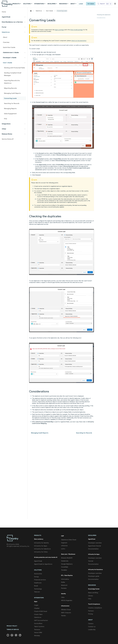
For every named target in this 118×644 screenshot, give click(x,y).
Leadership (92, 630)
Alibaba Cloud (66, 610)
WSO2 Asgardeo (67, 600)
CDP (62, 536)
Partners (91, 611)
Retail (36, 586)
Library (91, 596)
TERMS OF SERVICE (13, 629)
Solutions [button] (27, 4)
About (90, 620)
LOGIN (81, 4)
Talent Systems (39, 626)
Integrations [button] (39, 4)
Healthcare (38, 583)
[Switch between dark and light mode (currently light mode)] (115, 4)
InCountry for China (41, 552)
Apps (36, 602)
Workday (37, 636)
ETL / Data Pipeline (67, 575)
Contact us (92, 627)
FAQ (90, 599)
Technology (38, 589)
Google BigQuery (67, 564)
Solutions (38, 570)
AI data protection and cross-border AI (46, 557)
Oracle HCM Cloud (41, 611)
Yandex (63, 616)
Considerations (101, 18)
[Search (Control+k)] (105, 4)
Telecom (37, 592)
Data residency (39, 539)
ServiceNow (38, 623)
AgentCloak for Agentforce (43, 564)
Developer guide (94, 576)
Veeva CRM (38, 632)
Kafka (63, 582)
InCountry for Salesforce (42, 549)
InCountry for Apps (41, 546)
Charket (37, 608)
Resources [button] (63, 4)
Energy (36, 577)
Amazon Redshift (67, 558)
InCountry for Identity (41, 543)
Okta (63, 597)
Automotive (38, 574)
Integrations (39, 598)
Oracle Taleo (38, 614)
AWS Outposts (66, 613)
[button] (14, 17)
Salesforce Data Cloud (69, 540)
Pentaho (64, 588)
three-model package (77, 30)
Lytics (63, 549)
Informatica (65, 579)
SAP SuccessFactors (41, 620)
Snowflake (65, 567)
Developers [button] (52, 4)
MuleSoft (64, 585)
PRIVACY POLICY (12, 626)
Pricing (90, 614)
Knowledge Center (94, 589)
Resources (92, 585)
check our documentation (79, 41)
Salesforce (38, 617)
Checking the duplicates (104, 15)
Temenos (37, 630)
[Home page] (31, 11)
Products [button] (16, 4)
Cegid (36, 605)
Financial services (40, 580)
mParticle (64, 546)
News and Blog (93, 593)
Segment (64, 543)
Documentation (93, 549)
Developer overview (95, 543)
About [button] (73, 4)
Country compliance (95, 608)
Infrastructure (65, 606)
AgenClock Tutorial (94, 546)
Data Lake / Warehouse (68, 554)
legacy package (59, 30)
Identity (63, 594)
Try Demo (91, 4)
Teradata (64, 570)
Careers (91, 624)
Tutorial (91, 561)
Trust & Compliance (94, 604)
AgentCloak (38, 561)
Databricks (65, 561)
